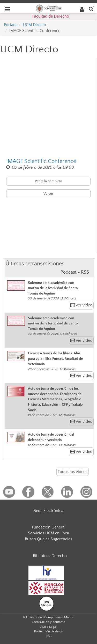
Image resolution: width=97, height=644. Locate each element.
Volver (48, 194)
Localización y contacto (48, 622)
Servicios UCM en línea (48, 533)
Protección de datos (48, 631)
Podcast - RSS (75, 272)
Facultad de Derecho (51, 16)
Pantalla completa (48, 181)
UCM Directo (35, 25)
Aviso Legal (48, 627)
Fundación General (49, 527)
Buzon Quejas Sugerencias (48, 539)
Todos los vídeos (73, 472)
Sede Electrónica (48, 511)
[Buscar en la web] (91, 9)
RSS (49, 636)
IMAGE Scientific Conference (41, 161)
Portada (11, 25)
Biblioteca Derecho (50, 556)
